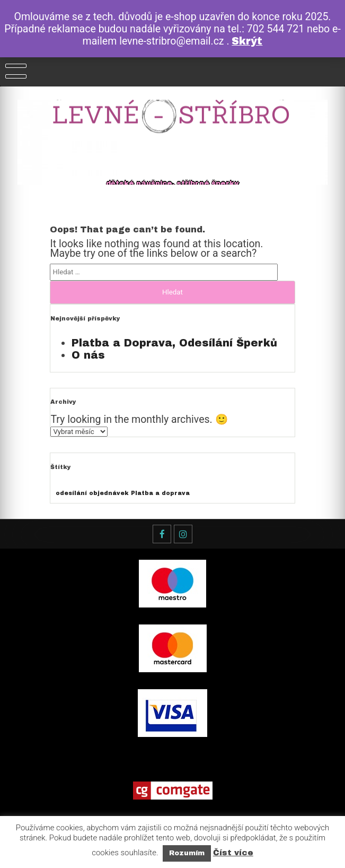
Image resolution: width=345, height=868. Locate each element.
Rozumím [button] (187, 853)
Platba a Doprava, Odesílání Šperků (174, 343)
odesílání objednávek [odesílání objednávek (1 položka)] (92, 493)
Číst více (233, 853)
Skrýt (247, 41)
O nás (88, 355)
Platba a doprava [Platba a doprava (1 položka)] (160, 493)
